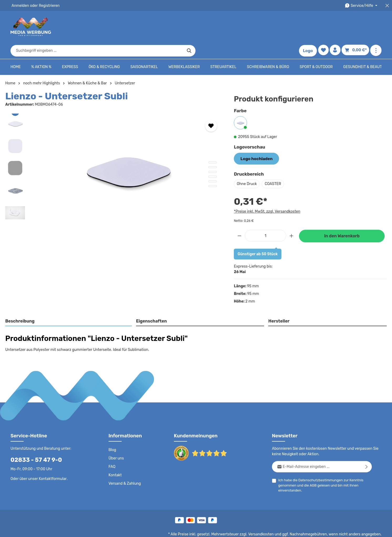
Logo (309, 27)
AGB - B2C (231, 529)
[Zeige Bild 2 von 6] (213, 151)
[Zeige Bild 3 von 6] (213, 156)
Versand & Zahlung (124, 467)
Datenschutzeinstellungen (360, 529)
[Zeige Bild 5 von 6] (213, 165)
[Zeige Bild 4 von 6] (213, 160)
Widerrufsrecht (323, 529)
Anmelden (20, 6)
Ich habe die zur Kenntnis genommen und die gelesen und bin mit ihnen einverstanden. (319, 468)
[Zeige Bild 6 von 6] (213, 170)
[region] (114, 154)
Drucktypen (298, 529)
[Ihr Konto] (337, 27)
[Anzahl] (265, 219)
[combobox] (190, 27)
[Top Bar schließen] (387, 6)
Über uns (116, 442)
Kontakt (115, 458)
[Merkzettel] (324, 27)
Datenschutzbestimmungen (318, 463)
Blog (112, 433)
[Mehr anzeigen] (376, 27)
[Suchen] (282, 27)
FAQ (112, 450)
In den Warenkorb (342, 219)
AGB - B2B (253, 529)
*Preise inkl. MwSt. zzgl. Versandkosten (266, 195)
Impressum (275, 529)
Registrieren (47, 6)
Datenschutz (207, 529)
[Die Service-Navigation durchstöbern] (362, 6)
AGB (312, 469)
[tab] (69, 305)
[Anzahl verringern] (239, 219)
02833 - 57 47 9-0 (33, 443)
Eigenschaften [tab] (151, 304)
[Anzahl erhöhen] (292, 219)
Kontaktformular (51, 462)
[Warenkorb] (356, 27)
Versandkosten (266, 518)
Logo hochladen (255, 142)
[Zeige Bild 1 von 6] (213, 146)
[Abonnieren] (367, 450)
